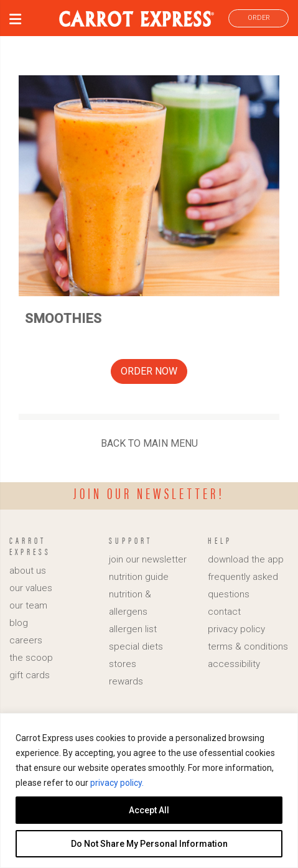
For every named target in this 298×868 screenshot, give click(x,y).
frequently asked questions (243, 586)
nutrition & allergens (130, 603)
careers (26, 640)
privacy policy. (117, 783)
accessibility (234, 664)
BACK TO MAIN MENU (149, 443)
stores (123, 664)
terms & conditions (248, 646)
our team (28, 605)
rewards (126, 681)
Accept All (149, 810)
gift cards (30, 675)
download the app (246, 559)
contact (224, 612)
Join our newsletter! (149, 493)
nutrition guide (139, 577)
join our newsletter (148, 559)
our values (31, 588)
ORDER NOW (149, 371)
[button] (15, 21)
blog (19, 623)
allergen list (133, 629)
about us (28, 571)
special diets (136, 646)
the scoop (31, 658)
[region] (149, 791)
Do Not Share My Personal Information (149, 844)
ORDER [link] (259, 18)
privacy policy (236, 629)
